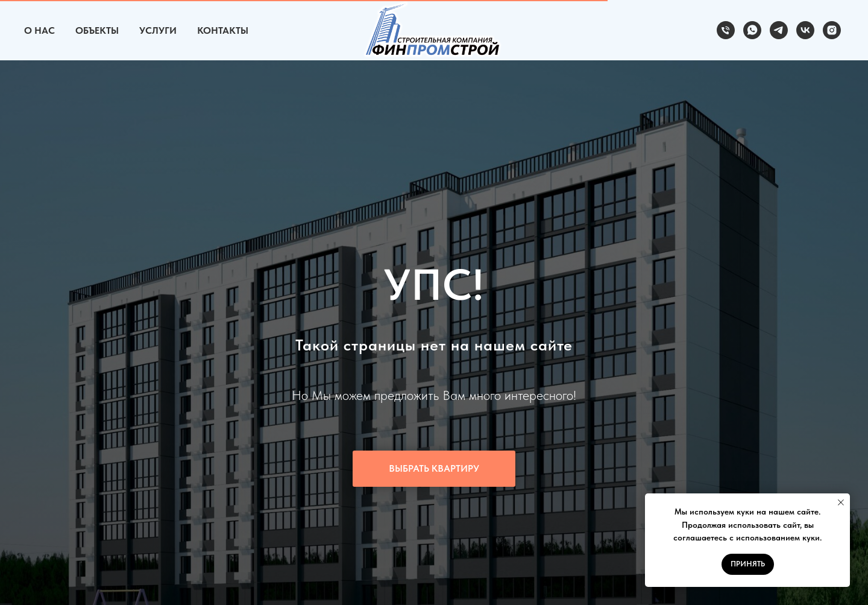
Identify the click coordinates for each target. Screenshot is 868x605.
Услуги (158, 30)
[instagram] (832, 30)
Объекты (97, 30)
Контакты (223, 30)
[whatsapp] (752, 30)
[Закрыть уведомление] (841, 502)
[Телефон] (726, 30)
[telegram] (779, 30)
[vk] (805, 30)
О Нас (39, 30)
